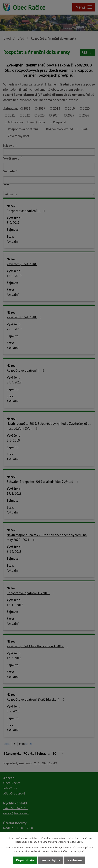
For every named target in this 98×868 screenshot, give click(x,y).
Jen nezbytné (51, 860)
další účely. (77, 842)
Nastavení (75, 860)
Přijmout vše (25, 860)
